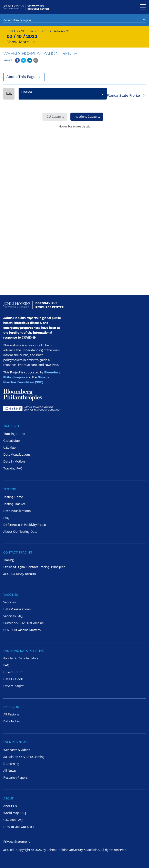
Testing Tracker (14, 504)
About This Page (24, 77)
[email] (36, 60)
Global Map (11, 441)
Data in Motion (14, 461)
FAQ (6, 518)
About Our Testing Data (20, 532)
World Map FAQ (15, 813)
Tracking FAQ (13, 468)
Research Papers (15, 778)
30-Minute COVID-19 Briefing (24, 757)
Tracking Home (14, 434)
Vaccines (9, 602)
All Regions (11, 714)
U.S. (9, 94)
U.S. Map (9, 448)
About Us (10, 806)
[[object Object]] (126, 95)
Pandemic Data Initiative (21, 658)
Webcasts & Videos (17, 750)
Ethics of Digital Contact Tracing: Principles (34, 567)
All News (9, 771)
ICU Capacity (55, 117)
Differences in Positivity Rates (24, 525)
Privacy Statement (16, 842)
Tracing (8, 560)
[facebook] (17, 60)
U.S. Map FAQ (13, 820)
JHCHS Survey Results (19, 574)
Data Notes (11, 721)
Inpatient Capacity (87, 117)
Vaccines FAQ (13, 616)
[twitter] (23, 60)
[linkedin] (30, 60)
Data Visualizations (17, 454)
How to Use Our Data (19, 827)
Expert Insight (13, 686)
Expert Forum (13, 672)
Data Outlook (13, 679)
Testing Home (13, 497)
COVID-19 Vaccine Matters (22, 630)
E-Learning (11, 764)
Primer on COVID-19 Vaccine (23, 623)
